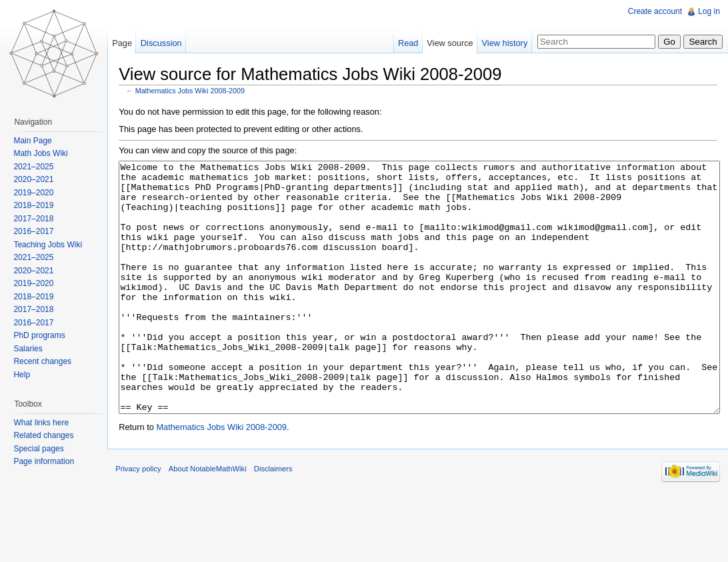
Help (27, 375)
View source (445, 43)
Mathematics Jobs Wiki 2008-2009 (205, 93)
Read (403, 43)
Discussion (171, 43)
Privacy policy (153, 531)
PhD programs (44, 335)
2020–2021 (39, 179)
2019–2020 (39, 193)
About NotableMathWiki (223, 531)
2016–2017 (39, 231)
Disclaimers (289, 531)
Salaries (33, 349)
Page (132, 43)
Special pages (44, 449)
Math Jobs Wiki (46, 153)
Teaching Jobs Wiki (53, 245)
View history (500, 43)
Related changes (49, 435)
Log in (706, 11)
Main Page (38, 141)
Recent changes (48, 361)
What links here (46, 423)
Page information (49, 461)
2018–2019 (39, 205)
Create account (652, 11)
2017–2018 (39, 219)
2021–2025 (39, 167)
